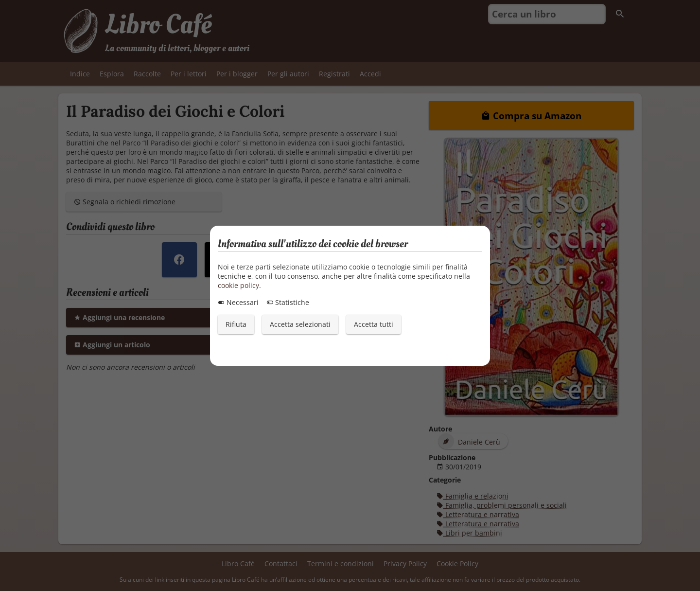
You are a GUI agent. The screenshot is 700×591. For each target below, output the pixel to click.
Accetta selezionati (300, 324)
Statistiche (288, 302)
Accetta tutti (374, 324)
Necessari (238, 302)
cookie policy (238, 285)
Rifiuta (236, 324)
